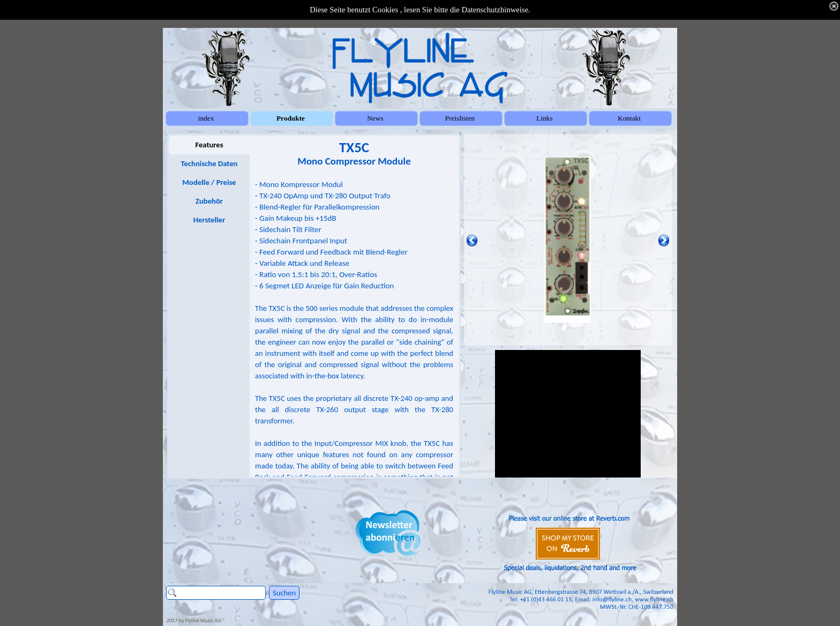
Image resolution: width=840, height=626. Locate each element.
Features (209, 145)
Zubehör (209, 201)
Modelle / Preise (209, 182)
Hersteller (209, 220)
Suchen (284, 593)
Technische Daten (209, 163)
